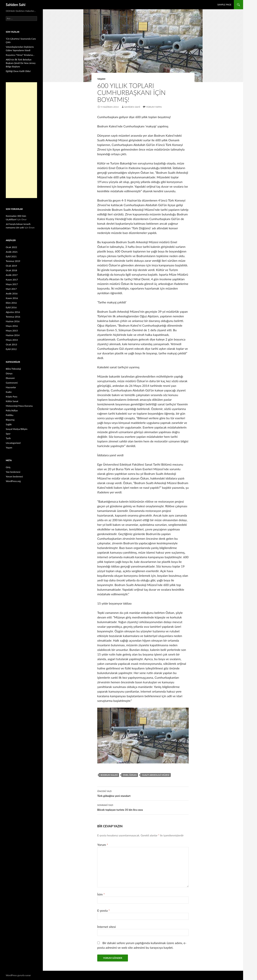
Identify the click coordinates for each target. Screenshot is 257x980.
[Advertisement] (21, 140)
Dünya (9, 373)
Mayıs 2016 (12, 326)
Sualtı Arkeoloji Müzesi (156, 775)
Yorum (103, 845)
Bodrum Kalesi (109, 775)
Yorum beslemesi (14, 476)
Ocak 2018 (11, 270)
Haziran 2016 (13, 321)
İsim (101, 894)
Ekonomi (10, 378)
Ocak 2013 (11, 344)
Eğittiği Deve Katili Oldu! (18, 71)
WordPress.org (13, 481)
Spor (8, 434)
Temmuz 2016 (13, 317)
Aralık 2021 (12, 252)
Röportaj (10, 420)
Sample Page (224, 5)
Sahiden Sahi (16, 5)
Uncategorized (13, 443)
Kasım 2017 (12, 280)
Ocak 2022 (11, 247)
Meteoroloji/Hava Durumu (19, 406)
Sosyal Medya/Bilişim (17, 429)
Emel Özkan (130, 775)
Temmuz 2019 (13, 261)
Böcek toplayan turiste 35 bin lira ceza (143, 807)
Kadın (9, 392)
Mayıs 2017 (12, 284)
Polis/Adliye (12, 410)
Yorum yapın (154, 107)
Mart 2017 (11, 289)
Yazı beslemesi (13, 472)
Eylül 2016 (11, 307)
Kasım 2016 (12, 298)
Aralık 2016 (12, 293)
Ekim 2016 (11, 303)
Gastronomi (12, 383)
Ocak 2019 (11, 266)
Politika (10, 415)
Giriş (8, 467)
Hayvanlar (11, 387)
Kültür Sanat (12, 401)
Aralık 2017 (12, 275)
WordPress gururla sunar (18, 975)
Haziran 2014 (13, 335)
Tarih (8, 438)
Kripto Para (11, 397)
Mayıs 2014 (12, 340)
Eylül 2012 (11, 349)
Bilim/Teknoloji (13, 369)
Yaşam (101, 79)
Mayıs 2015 (12, 331)
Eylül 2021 (11, 256)
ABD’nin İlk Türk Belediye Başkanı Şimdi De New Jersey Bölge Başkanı (21, 63)
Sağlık (9, 424)
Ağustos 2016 (13, 312)
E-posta (104, 910)
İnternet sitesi (107, 927)
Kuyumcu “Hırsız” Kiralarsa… (20, 55)
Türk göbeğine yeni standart (143, 793)
